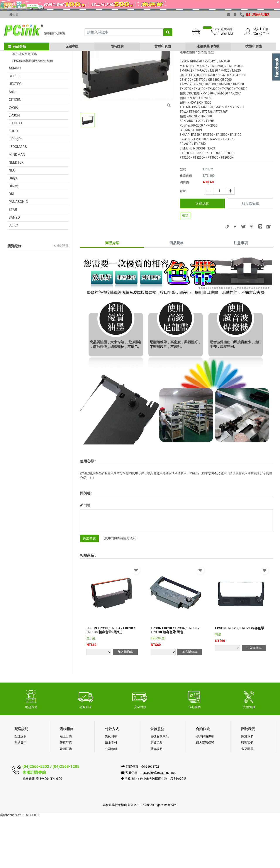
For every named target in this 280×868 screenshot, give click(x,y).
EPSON (14, 166)
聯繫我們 (247, 793)
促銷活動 (16, 81)
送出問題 (89, 589)
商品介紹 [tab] (112, 294)
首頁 (14, 14)
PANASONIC (18, 252)
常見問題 (247, 799)
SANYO (14, 268)
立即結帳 (202, 254)
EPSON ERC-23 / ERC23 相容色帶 (240, 679)
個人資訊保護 (205, 793)
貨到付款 (111, 787)
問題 (85, 556)
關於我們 (247, 787)
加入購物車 (250, 255)
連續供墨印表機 (208, 46)
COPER (14, 127)
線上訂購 (66, 787)
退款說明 (156, 799)
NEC (12, 221)
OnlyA (13, 229)
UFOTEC (15, 135)
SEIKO (14, 276)
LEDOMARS (18, 197)
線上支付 (111, 793)
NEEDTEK (16, 213)
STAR (13, 260)
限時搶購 (117, 46)
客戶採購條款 (205, 787)
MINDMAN (17, 205)
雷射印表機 (163, 46)
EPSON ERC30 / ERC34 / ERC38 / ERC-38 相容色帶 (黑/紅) (111, 681)
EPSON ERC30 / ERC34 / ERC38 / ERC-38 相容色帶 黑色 (175, 681)
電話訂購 (66, 799)
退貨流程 (156, 793)
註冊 (266, 29)
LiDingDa (16, 190)
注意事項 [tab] (241, 294)
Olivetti (14, 237)
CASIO (14, 158)
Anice (13, 142)
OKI (11, 244)
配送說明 (20, 787)
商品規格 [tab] (176, 294)
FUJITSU (15, 174)
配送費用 (20, 793)
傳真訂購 (66, 793)
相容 (185, 266)
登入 (256, 29)
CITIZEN (15, 150)
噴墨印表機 (254, 46)
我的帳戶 (261, 34)
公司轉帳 (111, 799)
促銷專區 (72, 46)
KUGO (13, 182)
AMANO (15, 119)
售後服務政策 (160, 787)
